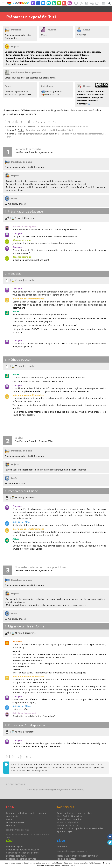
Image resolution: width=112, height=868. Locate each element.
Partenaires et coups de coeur (72, 857)
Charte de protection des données (23, 847)
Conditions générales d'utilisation (23, 844)
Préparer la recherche (29, 120)
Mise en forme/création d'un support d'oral (39, 128)
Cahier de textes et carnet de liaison (75, 807)
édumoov (11, 819)
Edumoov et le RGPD (16, 850)
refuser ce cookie (68, 865)
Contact (10, 813)
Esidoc (21, 124)
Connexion (62, 841)
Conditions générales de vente (21, 853)
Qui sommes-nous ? (16, 816)
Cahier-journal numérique (70, 813)
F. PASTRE (81, 29)
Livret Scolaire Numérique (70, 810)
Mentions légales (14, 841)
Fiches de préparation (68, 816)
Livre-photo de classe (67, 819)
